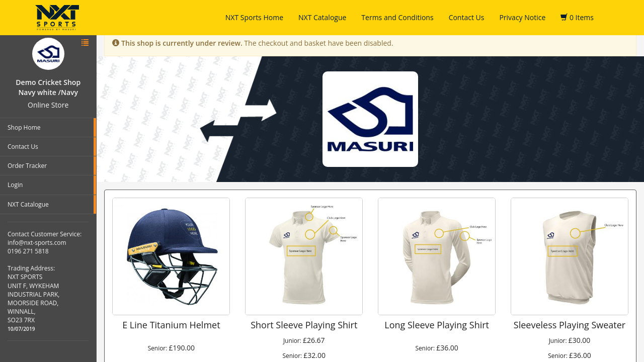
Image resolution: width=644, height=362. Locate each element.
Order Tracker (27, 166)
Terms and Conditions (397, 17)
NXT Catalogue (322, 17)
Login (15, 185)
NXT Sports (57, 18)
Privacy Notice (522, 17)
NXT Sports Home (254, 17)
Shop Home (24, 127)
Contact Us (467, 17)
